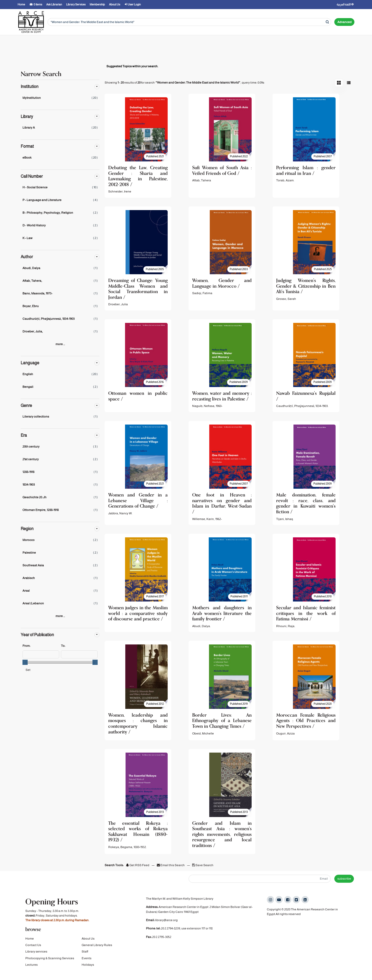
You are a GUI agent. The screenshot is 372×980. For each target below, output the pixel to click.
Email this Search (171, 865)
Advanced (344, 22)
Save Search (203, 865)
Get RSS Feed (138, 865)
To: (63, 646)
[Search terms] (189, 22)
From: (26, 646)
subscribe (344, 879)
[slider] (25, 662)
